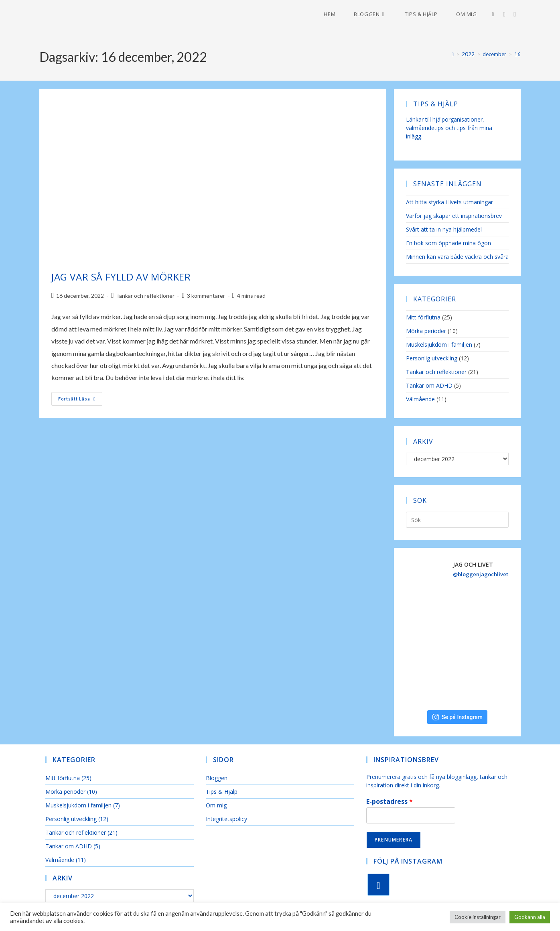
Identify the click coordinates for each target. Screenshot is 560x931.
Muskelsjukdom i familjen (439, 345)
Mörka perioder (426, 331)
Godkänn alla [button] (530, 917)
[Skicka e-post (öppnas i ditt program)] (519, 14)
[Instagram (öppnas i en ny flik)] (508, 14)
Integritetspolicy (226, 819)
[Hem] (453, 54)
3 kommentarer (206, 296)
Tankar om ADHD (429, 385)
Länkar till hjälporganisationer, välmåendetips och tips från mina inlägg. (449, 128)
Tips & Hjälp (222, 792)
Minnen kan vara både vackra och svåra (457, 257)
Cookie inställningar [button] (478, 917)
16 (517, 54)
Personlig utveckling (432, 358)
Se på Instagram (457, 717)
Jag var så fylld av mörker (121, 277)
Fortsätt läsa (80, 400)
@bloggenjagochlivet (481, 574)
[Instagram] (378, 885)
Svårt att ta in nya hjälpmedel (444, 229)
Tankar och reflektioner (145, 296)
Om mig (216, 805)
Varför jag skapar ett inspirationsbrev (454, 216)
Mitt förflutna (423, 317)
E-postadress (390, 802)
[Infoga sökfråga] (457, 520)
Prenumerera (394, 840)
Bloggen (217, 778)
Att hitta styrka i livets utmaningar (449, 202)
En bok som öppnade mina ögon (448, 243)
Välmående (420, 399)
